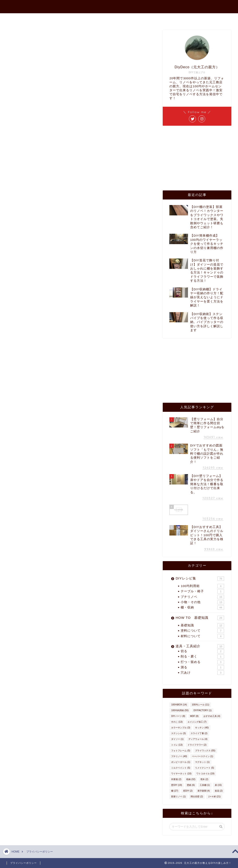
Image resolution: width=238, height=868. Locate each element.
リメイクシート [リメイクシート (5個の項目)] (205, 768)
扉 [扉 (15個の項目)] (218, 785)
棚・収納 (202, 608)
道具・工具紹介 (200, 646)
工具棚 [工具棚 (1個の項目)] (205, 785)
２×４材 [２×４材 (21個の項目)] (214, 797)
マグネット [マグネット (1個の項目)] (202, 762)
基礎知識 (202, 625)
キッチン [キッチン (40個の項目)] (202, 728)
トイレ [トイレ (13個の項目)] (177, 745)
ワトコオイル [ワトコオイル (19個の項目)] (205, 774)
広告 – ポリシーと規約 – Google (48, 101)
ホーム (56, 19)
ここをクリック (45, 225)
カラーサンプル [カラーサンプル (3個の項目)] (181, 728)
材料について (202, 636)
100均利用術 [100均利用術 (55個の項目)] (180, 710)
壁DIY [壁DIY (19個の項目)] (177, 785)
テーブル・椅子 (202, 591)
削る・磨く (202, 657)
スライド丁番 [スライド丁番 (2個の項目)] (199, 733)
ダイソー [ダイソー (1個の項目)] (177, 739)
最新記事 (80, 19)
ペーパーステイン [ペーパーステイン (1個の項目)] (203, 756)
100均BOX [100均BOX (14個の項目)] (179, 705)
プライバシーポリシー (23, 863)
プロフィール (108, 19)
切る (202, 651)
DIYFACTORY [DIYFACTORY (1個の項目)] (202, 710)
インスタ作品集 (175, 19)
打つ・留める (202, 662)
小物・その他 (202, 602)
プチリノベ (202, 597)
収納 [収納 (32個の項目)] (191, 779)
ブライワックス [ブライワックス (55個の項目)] (205, 751)
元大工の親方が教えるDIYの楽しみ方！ (119, 5)
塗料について (202, 631)
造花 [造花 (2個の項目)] (219, 791)
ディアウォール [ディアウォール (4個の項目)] (198, 739)
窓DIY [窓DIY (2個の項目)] (188, 791)
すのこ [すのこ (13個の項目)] (177, 722)
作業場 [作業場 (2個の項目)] (176, 779)
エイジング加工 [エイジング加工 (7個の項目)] (197, 722)
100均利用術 (202, 586)
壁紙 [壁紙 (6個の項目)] (191, 785)
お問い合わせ (141, 19)
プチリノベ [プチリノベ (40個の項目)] (179, 756)
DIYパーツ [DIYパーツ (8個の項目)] (178, 716)
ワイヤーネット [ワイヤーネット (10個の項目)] (181, 774)
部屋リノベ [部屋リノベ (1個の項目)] (178, 797)
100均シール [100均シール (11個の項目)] (200, 705)
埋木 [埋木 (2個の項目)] (204, 779)
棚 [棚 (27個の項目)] (175, 791)
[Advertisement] (196, 158)
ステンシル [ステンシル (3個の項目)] (178, 733)
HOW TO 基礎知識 (200, 618)
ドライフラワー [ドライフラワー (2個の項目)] (197, 745)
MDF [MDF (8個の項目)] (194, 716)
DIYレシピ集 (200, 579)
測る (202, 667)
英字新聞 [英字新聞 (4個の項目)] (204, 791)
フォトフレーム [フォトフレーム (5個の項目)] (181, 751)
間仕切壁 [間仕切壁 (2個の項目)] (197, 797)
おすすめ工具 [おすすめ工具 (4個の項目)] (212, 716)
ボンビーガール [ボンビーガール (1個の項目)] (181, 762)
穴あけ (202, 673)
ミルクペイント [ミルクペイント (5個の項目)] (181, 768)
